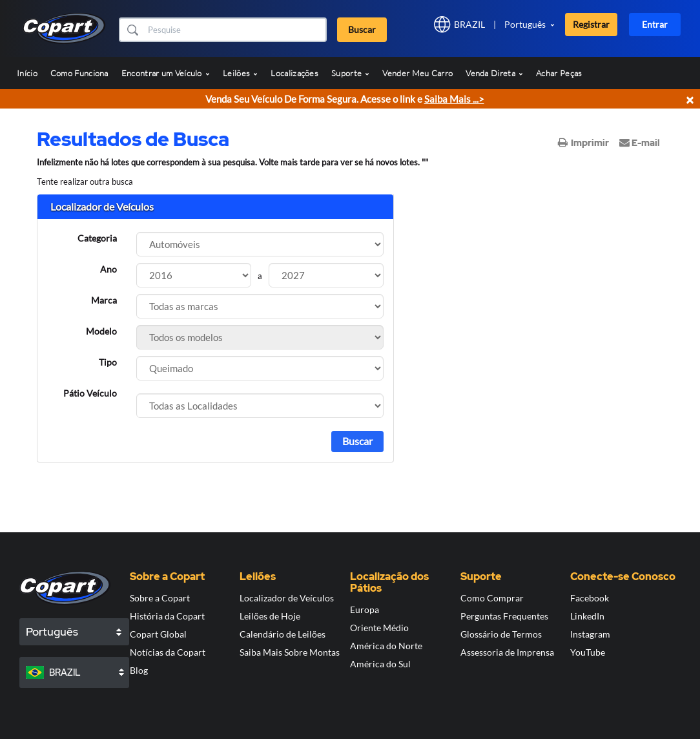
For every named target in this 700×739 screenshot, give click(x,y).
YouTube (588, 652)
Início (27, 73)
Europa (365, 609)
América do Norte (386, 646)
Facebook (590, 598)
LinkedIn (587, 616)
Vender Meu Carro (417, 73)
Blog (139, 670)
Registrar (591, 24)
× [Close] (690, 99)
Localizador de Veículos (287, 598)
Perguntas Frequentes (504, 616)
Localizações (294, 73)
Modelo (101, 331)
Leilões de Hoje (270, 616)
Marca (104, 300)
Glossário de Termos (501, 634)
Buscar (357, 441)
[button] (132, 30)
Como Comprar (492, 598)
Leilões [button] (240, 73)
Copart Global (158, 634)
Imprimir (583, 143)
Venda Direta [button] (494, 73)
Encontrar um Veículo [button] (166, 73)
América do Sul (380, 664)
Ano (108, 269)
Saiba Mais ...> (454, 99)
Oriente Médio (379, 628)
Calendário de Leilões (283, 634)
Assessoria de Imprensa (507, 652)
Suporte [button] (350, 73)
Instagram (590, 634)
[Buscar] (236, 30)
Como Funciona (79, 73)
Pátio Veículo (90, 393)
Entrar (655, 24)
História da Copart (167, 616)
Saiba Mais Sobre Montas (290, 652)
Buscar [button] (362, 29)
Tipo (108, 362)
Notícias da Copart (168, 652)
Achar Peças (559, 73)
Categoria (97, 238)
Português (525, 24)
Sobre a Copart (160, 598)
